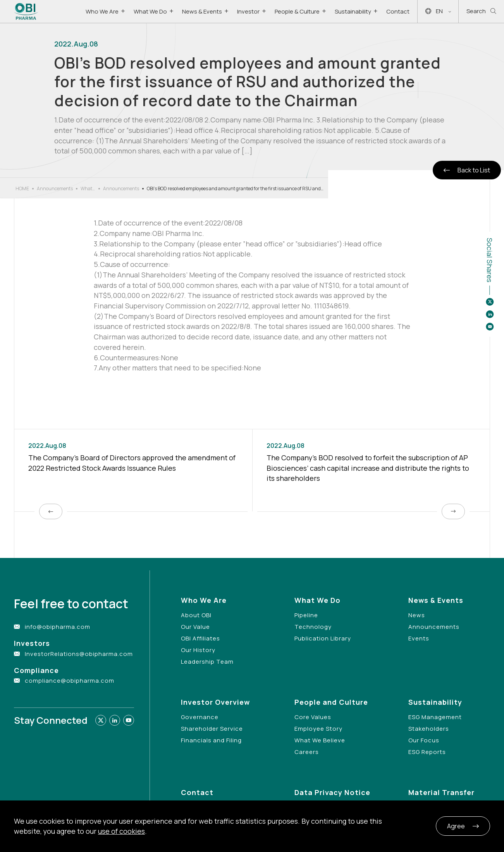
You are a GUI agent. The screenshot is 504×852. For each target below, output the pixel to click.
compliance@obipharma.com (70, 681)
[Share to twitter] (490, 302)
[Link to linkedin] (115, 720)
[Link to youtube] (129, 720)
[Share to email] (490, 327)
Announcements (55, 188)
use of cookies (121, 831)
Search (481, 11)
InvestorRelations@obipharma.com (79, 654)
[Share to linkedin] (490, 314)
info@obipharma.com (58, 627)
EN (438, 11)
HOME (22, 188)
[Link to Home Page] (26, 11)
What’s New (88, 189)
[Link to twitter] (101, 720)
